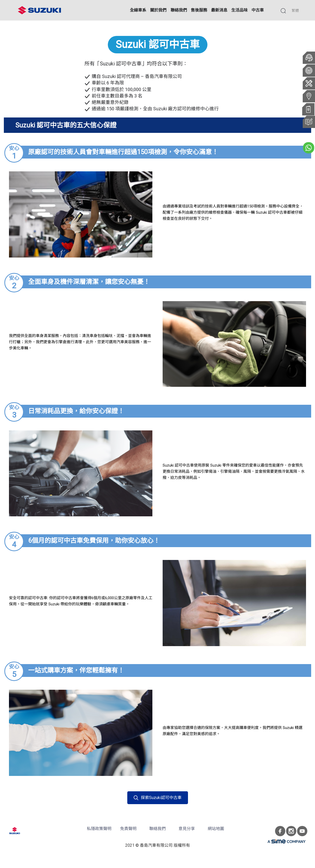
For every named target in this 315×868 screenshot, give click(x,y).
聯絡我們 (157, 829)
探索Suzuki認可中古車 (158, 798)
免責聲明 (128, 829)
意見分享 (187, 829)
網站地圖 (216, 829)
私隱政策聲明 (99, 829)
